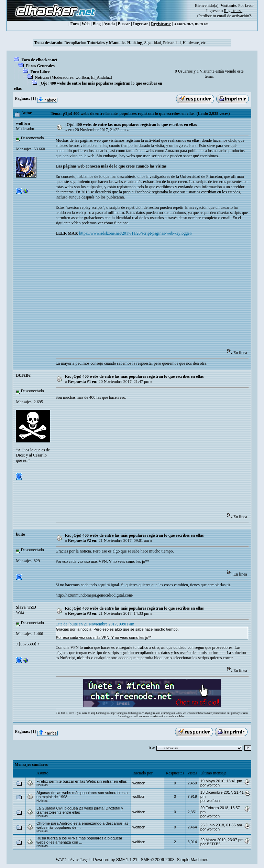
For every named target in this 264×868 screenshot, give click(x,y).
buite (20, 534)
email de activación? (234, 16)
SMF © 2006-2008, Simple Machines (175, 860)
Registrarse (161, 24)
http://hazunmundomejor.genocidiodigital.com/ (95, 595)
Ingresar (213, 11)
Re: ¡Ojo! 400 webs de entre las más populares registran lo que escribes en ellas (134, 376)
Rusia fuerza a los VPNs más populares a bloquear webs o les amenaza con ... (79, 840)
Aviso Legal (80, 860)
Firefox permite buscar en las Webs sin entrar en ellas (82, 781)
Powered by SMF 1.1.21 (115, 860)
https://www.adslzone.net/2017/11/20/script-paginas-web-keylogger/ (136, 233)
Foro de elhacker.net (39, 60)
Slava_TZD (26, 607)
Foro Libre (40, 72)
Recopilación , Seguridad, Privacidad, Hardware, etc (135, 43)
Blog (96, 24)
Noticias (42, 77)
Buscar (124, 24)
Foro (75, 24)
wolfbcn (82, 77)
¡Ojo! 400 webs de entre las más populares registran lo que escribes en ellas (131, 125)
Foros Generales (40, 66)
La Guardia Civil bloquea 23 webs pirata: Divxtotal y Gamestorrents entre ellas (80, 810)
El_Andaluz (101, 77)
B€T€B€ (23, 375)
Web (85, 24)
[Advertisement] (160, 294)
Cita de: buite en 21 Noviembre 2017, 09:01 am (95, 624)
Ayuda (109, 24)
